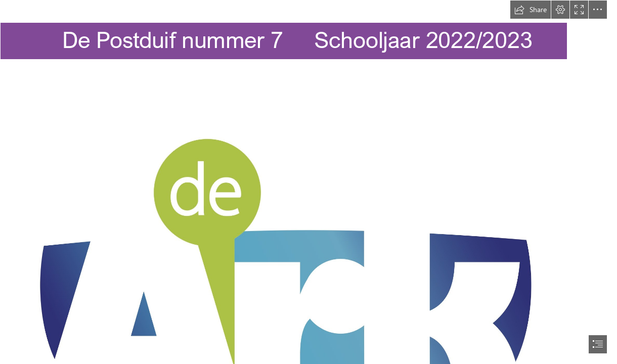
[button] (531, 10)
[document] (308, 182)
